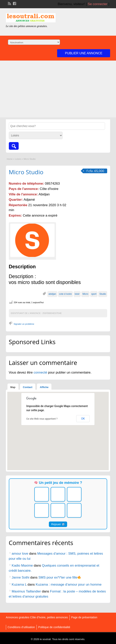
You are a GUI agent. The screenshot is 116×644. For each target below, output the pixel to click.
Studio (103, 294)
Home (10, 159)
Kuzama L (19, 585)
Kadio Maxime (22, 566)
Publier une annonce (84, 53)
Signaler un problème (24, 324)
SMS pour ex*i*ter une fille (60, 577)
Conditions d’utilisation (21, 627)
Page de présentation (84, 617)
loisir (77, 294)
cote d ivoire (65, 294)
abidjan (52, 294)
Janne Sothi (21, 577)
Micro (85, 294)
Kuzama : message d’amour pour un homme (69, 585)
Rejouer (58, 524)
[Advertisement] (58, 90)
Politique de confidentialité (54, 627)
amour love (20, 554)
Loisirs (18, 159)
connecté (41, 372)
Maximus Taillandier (26, 591)
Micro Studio (26, 172)
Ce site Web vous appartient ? (42, 419)
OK (83, 419)
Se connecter (98, 4)
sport (94, 294)
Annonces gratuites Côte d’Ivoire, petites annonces (37, 617)
